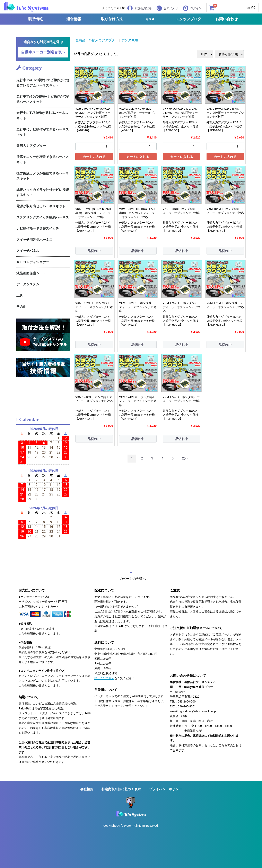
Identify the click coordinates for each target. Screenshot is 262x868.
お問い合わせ (227, 19)
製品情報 (35, 19)
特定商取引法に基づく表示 (121, 789)
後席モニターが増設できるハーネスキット (43, 159)
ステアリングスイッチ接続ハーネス (43, 217)
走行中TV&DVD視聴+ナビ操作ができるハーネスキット (43, 99)
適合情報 (74, 19)
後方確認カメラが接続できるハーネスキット (43, 176)
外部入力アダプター (31, 146)
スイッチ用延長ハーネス (34, 240)
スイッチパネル (28, 251)
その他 (21, 307)
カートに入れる (94, 157)
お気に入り (167, 8)
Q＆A (150, 19)
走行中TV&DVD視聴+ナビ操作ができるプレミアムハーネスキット (43, 83)
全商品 (80, 40)
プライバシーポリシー (165, 789)
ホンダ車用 (130, 40)
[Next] (185, 459)
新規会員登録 (139, 8)
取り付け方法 (112, 19)
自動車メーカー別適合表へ (43, 52)
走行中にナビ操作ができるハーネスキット (43, 132)
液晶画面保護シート (31, 273)
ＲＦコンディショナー (33, 262)
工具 (20, 296)
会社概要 (87, 789)
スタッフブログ (188, 19)
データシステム (28, 284)
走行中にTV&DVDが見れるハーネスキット (42, 115)
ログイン (192, 8)
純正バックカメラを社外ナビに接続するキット (43, 192)
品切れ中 (94, 251)
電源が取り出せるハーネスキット (41, 206)
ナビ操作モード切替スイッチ (38, 228)
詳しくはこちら (104, 678)
